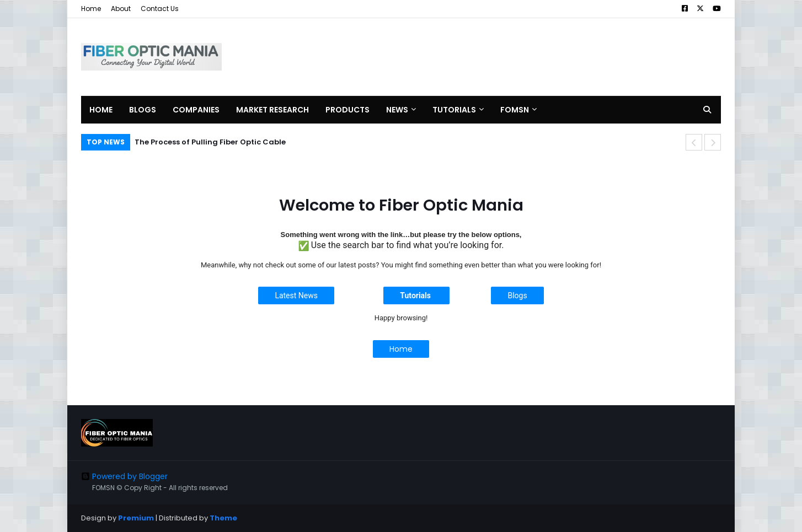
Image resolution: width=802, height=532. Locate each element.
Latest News (296, 295)
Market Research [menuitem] (272, 110)
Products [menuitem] (347, 110)
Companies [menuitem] (196, 110)
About (121, 9)
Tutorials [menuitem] (454, 110)
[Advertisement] (520, 57)
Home (91, 9)
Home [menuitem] (101, 110)
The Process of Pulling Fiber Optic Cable (210, 142)
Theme (223, 518)
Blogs (517, 295)
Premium (136, 518)
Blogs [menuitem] (143, 110)
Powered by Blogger (124, 476)
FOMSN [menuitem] (515, 110)
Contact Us (160, 9)
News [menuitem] (397, 110)
